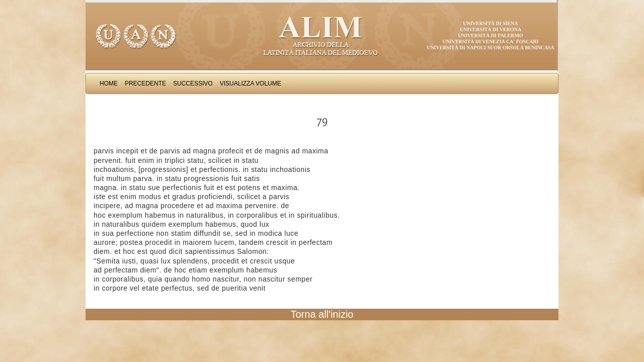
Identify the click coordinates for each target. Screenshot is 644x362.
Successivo (193, 83)
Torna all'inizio (322, 314)
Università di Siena (490, 23)
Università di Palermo (490, 35)
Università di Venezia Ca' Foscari (491, 41)
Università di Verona (491, 29)
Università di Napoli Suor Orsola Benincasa (491, 48)
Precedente (145, 83)
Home (109, 83)
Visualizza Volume (251, 83)
